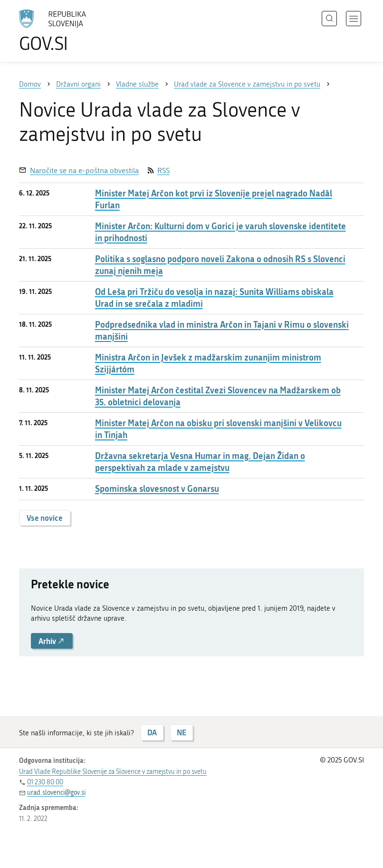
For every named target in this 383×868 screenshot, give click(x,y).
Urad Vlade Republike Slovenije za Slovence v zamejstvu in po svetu (113, 772)
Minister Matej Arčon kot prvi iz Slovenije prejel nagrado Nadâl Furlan (214, 199)
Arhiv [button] (52, 641)
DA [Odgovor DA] (152, 732)
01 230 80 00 (45, 782)
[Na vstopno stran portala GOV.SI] (67, 31)
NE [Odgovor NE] (182, 732)
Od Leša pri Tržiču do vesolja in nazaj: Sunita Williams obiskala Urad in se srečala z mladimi (214, 298)
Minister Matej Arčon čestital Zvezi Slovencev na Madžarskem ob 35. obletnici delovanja (218, 396)
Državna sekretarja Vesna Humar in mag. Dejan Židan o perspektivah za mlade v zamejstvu (200, 462)
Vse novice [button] (45, 518)
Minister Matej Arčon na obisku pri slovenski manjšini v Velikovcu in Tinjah (218, 429)
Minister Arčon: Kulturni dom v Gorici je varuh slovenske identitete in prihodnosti (220, 232)
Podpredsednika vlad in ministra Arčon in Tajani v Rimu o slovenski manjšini (222, 331)
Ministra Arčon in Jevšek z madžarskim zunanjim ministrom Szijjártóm (208, 363)
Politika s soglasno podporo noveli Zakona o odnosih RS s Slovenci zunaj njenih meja (220, 265)
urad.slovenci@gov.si (56, 793)
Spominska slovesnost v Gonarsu (157, 489)
